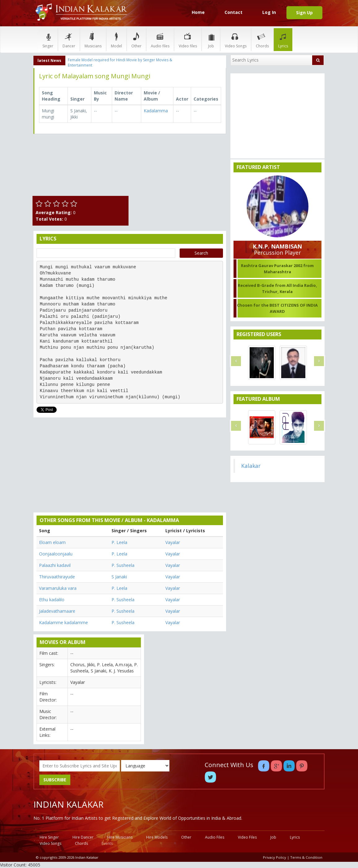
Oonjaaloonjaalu (56, 554)
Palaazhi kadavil (55, 565)
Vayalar (173, 542)
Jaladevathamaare (57, 611)
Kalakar (251, 466)
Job (211, 39)
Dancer (69, 39)
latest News (49, 60)
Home (198, 12)
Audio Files (215, 837)
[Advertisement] (179, 177)
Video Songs (236, 39)
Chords (262, 39)
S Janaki (119, 577)
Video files (188, 39)
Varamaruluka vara (58, 588)
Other (136, 39)
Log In (269, 12)
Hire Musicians (120, 837)
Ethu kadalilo (52, 600)
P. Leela (119, 542)
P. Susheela (123, 565)
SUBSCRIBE (55, 780)
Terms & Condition (306, 857)
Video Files (247, 837)
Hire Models (157, 837)
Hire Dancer (83, 837)
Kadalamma (156, 111)
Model (116, 39)
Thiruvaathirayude (57, 577)
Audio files (160, 39)
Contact (234, 12)
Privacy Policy (275, 857)
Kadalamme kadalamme (63, 622)
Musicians (93, 39)
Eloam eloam (52, 542)
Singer (48, 39)
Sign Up (304, 13)
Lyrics (283, 39)
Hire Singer (49, 837)
